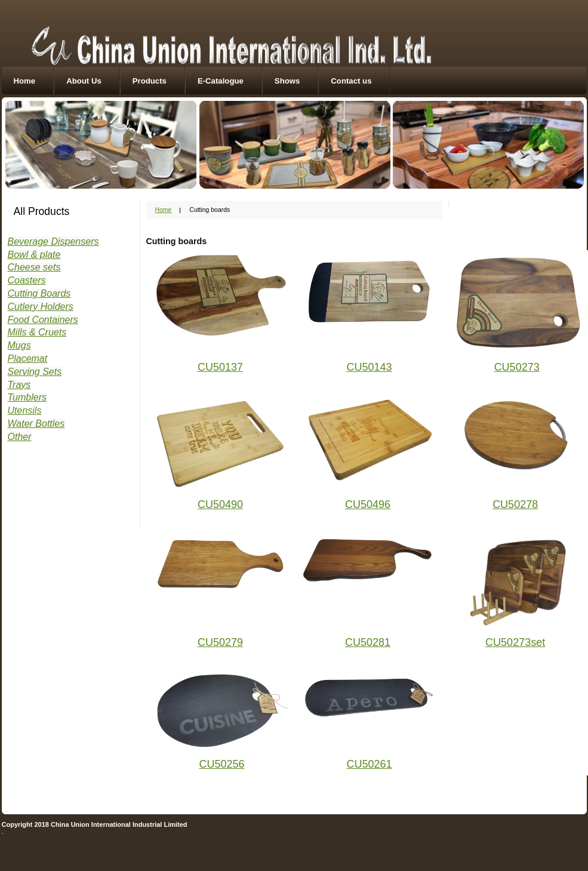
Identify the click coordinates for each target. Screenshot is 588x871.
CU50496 (368, 504)
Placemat (28, 358)
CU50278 (515, 504)
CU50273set (515, 642)
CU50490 (220, 504)
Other (20, 437)
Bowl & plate (34, 255)
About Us (84, 81)
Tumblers (27, 397)
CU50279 (220, 642)
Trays (19, 385)
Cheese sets (34, 267)
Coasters (27, 280)
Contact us (351, 81)
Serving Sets (35, 372)
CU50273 (517, 367)
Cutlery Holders (41, 307)
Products (150, 81)
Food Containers (43, 320)
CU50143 (370, 367)
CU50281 (368, 642)
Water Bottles (36, 424)
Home (25, 81)
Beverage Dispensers (53, 241)
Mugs (19, 345)
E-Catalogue (221, 81)
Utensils (25, 410)
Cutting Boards (39, 293)
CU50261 (370, 764)
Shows (287, 81)
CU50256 (222, 764)
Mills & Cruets (37, 332)
